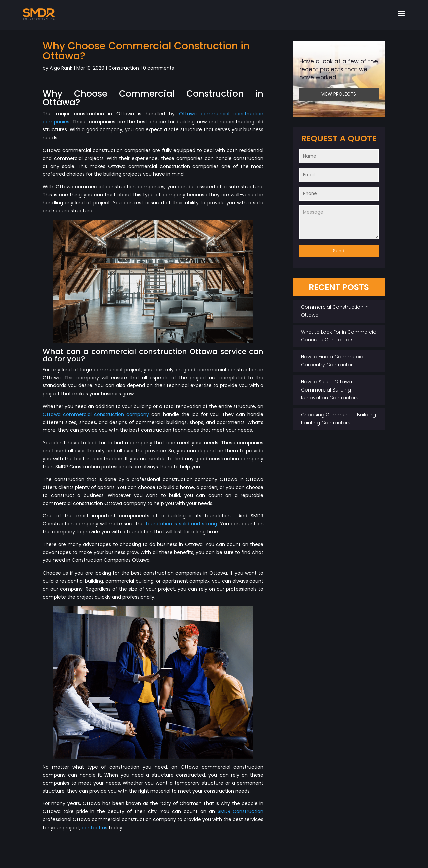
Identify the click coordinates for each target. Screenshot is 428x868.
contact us (94, 828)
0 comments (158, 68)
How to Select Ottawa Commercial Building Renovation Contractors (330, 390)
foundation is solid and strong (181, 524)
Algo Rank (61, 68)
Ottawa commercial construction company (96, 414)
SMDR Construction (241, 811)
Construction (124, 68)
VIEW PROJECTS (339, 94)
